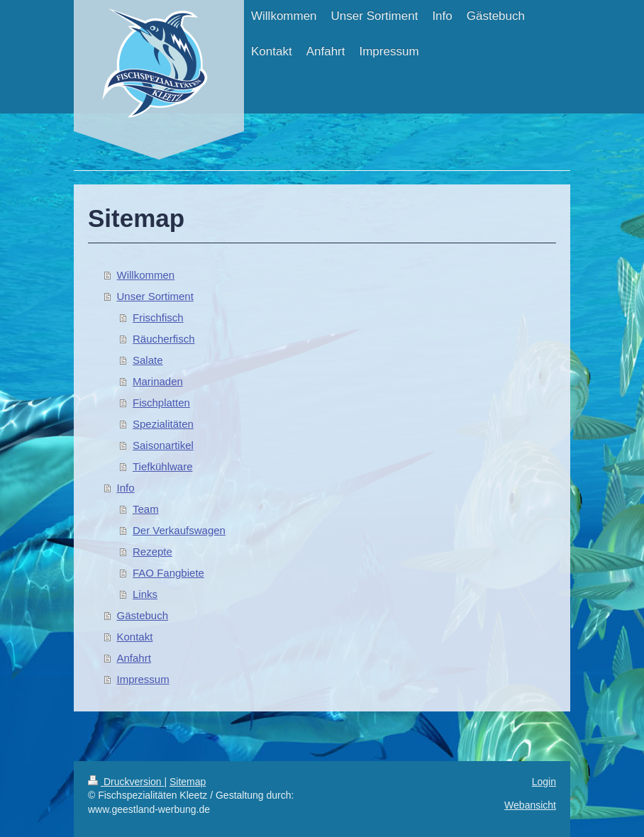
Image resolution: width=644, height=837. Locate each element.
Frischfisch (158, 317)
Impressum (143, 679)
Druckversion (126, 782)
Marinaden (158, 381)
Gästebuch (143, 615)
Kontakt (135, 637)
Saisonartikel (163, 445)
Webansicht (530, 805)
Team (146, 509)
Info (126, 488)
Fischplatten (161, 403)
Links (145, 594)
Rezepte (152, 551)
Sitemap (188, 782)
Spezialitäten (163, 424)
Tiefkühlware (162, 466)
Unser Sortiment (155, 296)
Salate (148, 360)
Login (544, 782)
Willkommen (146, 275)
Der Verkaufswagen (179, 530)
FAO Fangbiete (168, 573)
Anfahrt (134, 658)
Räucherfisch (164, 339)
